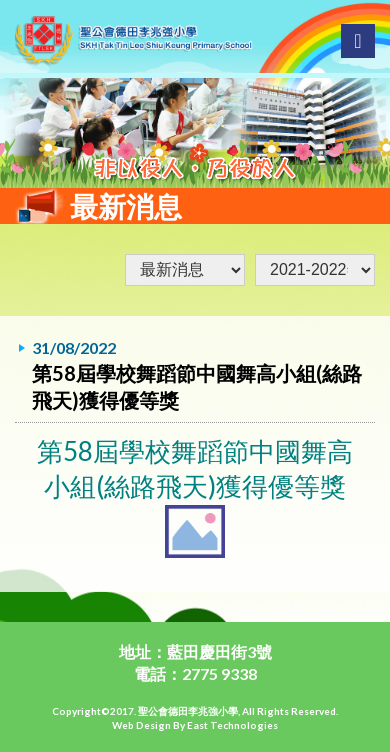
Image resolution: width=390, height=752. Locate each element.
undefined (315, 270)
